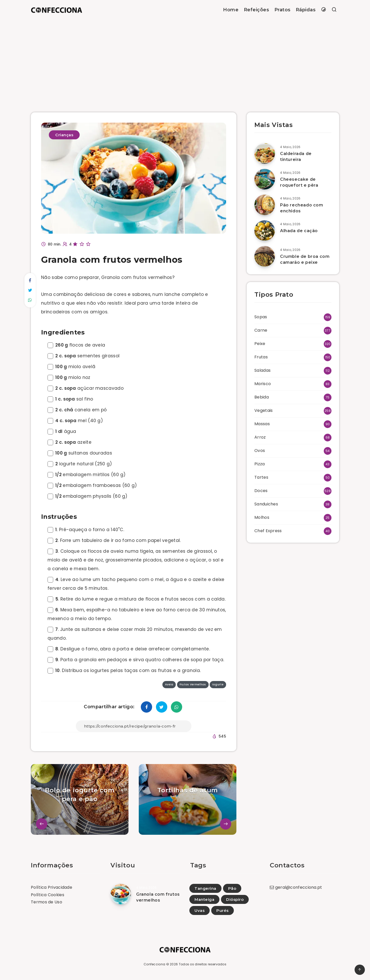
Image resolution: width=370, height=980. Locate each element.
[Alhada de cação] (265, 231)
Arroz (260, 437)
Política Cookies (48, 895)
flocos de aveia (76, 345)
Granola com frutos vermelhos (158, 897)
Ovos (260, 451)
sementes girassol (84, 356)
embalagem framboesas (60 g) (92, 485)
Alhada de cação (299, 231)
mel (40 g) (75, 421)
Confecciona (154, 964)
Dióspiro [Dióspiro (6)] (235, 899)
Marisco (263, 384)
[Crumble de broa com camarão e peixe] (265, 256)
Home (231, 10)
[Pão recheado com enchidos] (265, 205)
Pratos (283, 10)
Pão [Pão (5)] (232, 888)
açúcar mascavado (86, 388)
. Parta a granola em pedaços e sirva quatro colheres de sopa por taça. (136, 660)
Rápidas (306, 10)
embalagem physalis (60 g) (87, 496)
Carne (261, 330)
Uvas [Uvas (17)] (200, 910)
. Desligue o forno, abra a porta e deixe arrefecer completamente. (129, 649)
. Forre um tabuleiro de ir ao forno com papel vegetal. (114, 540)
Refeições (257, 10)
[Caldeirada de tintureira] (265, 153)
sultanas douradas (80, 453)
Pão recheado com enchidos (302, 208)
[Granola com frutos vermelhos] (121, 894)
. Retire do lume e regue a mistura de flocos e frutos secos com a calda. (137, 599)
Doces (261, 491)
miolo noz (69, 377)
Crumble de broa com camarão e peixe (305, 259)
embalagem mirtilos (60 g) (87, 475)
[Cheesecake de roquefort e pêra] (265, 179)
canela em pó (77, 410)
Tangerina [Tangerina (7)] (205, 888)
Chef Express (268, 531)
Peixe (260, 344)
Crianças (64, 135)
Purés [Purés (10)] (223, 910)
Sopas (261, 317)
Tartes (261, 477)
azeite (70, 442)
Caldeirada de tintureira (296, 157)
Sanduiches (266, 504)
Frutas (261, 357)
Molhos (262, 517)
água (62, 431)
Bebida (262, 397)
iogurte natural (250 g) (80, 464)
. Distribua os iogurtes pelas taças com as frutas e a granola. (124, 670)
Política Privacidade (52, 887)
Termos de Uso (47, 902)
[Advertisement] (185, 58)
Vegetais (263, 410)
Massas (262, 424)
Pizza (260, 464)
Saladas (262, 370)
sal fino (70, 399)
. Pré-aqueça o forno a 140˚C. (86, 530)
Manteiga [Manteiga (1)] (204, 899)
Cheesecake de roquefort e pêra (299, 182)
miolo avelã (71, 367)
